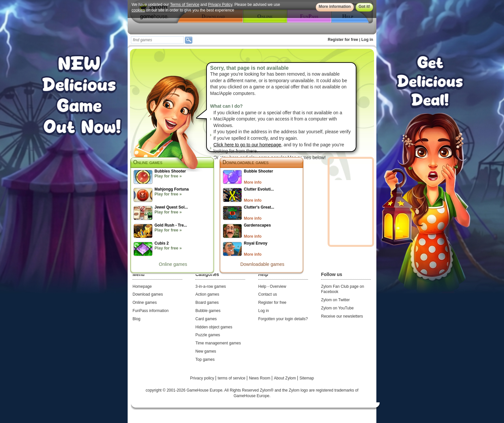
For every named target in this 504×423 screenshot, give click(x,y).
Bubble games (208, 311)
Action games (207, 294)
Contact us (268, 294)
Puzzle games (208, 335)
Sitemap (307, 378)
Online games (173, 264)
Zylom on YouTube (337, 308)
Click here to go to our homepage (247, 145)
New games (206, 351)
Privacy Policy (220, 5)
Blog (136, 319)
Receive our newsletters (342, 316)
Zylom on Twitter (335, 300)
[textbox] (157, 40)
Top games (205, 359)
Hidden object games (214, 327)
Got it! (364, 7)
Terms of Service (185, 5)
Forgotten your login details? (283, 319)
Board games (207, 303)
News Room (260, 378)
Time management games (218, 343)
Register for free (343, 40)
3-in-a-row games (211, 286)
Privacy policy (203, 378)
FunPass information (151, 311)
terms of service (232, 378)
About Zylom (286, 378)
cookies (138, 10)
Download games (148, 294)
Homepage (142, 286)
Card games (206, 319)
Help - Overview (272, 286)
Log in (367, 40)
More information (335, 7)
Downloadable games (246, 162)
